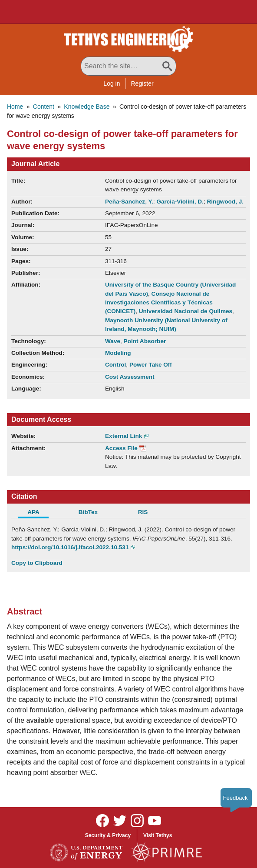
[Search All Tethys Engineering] (128, 66)
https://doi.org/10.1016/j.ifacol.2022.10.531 (70, 547)
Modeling (118, 353)
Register (142, 83)
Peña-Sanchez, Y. (129, 202)
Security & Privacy (108, 835)
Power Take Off (151, 365)
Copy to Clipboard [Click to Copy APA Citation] (37, 563)
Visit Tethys (158, 835)
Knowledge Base (87, 107)
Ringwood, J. (225, 202)
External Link (124, 436)
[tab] (39, 513)
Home (15, 107)
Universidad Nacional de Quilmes (186, 311)
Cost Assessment (130, 377)
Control (115, 365)
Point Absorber (145, 341)
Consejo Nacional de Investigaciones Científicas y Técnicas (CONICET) (159, 303)
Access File (121, 448)
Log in (112, 83)
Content (44, 107)
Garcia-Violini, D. (180, 202)
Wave (113, 341)
